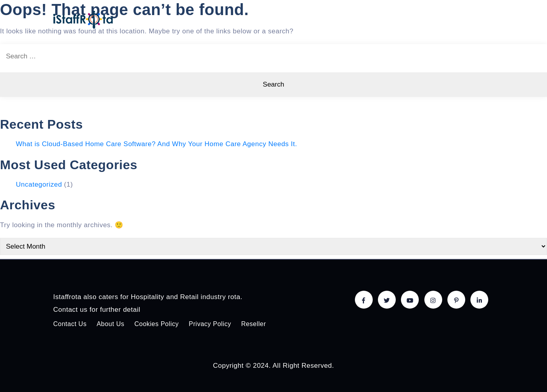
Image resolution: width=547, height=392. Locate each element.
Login (479, 19)
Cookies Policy (156, 324)
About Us (439, 19)
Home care (257, 19)
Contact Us (70, 324)
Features (305, 19)
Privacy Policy (210, 324)
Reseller (253, 324)
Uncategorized (39, 184)
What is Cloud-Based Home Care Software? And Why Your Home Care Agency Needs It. (157, 144)
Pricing (348, 19)
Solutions (392, 19)
